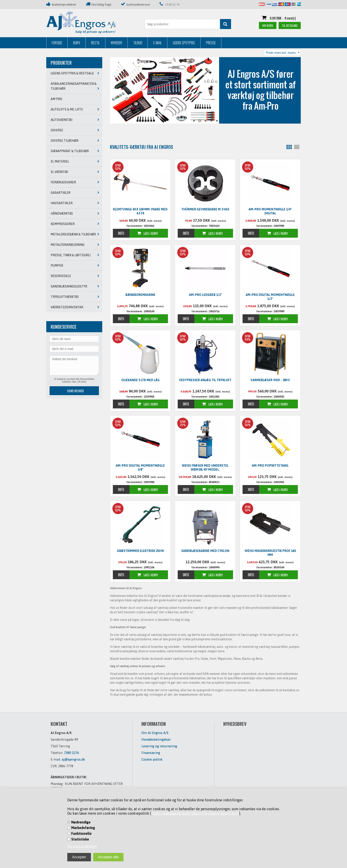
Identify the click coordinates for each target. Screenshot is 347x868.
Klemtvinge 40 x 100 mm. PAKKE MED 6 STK (140, 211)
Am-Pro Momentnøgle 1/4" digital (270, 211)
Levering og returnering (159, 746)
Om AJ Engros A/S (155, 733)
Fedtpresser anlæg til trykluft (205, 380)
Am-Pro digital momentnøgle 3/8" (140, 468)
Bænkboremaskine (140, 295)
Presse (211, 43)
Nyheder (117, 43)
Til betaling (290, 25)
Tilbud (138, 43)
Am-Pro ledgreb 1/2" (205, 295)
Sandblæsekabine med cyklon (205, 551)
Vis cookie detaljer (82, 846)
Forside (57, 43)
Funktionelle (81, 833)
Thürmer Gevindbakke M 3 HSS (205, 209)
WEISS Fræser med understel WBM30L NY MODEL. (205, 468)
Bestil (95, 43)
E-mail (158, 43)
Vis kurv (268, 25)
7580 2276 (71, 753)
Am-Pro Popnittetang (270, 466)
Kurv (77, 43)
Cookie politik (152, 759)
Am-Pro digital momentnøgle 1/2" (270, 297)
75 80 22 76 (172, 4)
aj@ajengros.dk (73, 759)
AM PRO (56, 99)
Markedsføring (83, 828)
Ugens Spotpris (184, 43)
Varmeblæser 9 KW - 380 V (270, 380)
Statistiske (80, 839)
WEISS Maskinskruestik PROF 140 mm (270, 553)
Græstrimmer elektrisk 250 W (140, 551)
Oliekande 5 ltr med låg (140, 380)
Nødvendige (81, 822)
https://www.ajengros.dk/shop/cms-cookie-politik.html (195, 813)
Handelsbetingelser (156, 739)
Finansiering (151, 753)
